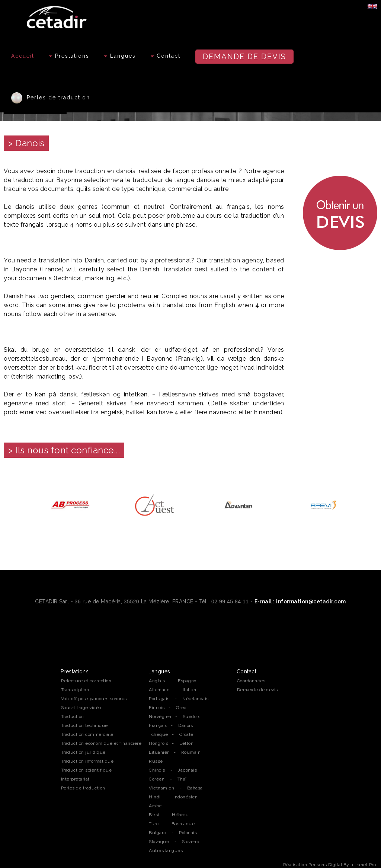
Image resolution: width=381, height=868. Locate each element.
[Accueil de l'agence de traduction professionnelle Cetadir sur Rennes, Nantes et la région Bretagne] (58, 15)
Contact (166, 56)
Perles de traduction (51, 98)
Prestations (69, 56)
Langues (120, 56)
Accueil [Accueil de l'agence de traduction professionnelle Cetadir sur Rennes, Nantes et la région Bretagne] (23, 56)
